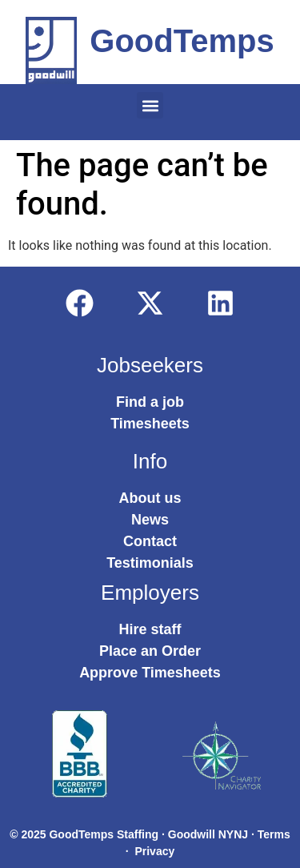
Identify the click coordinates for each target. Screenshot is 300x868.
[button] (150, 105)
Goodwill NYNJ (208, 834)
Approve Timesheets (150, 673)
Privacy (154, 851)
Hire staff (150, 629)
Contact (150, 541)
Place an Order (150, 651)
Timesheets (150, 424)
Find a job (150, 402)
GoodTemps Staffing (104, 834)
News (150, 520)
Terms (274, 834)
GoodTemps (182, 41)
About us (150, 498)
